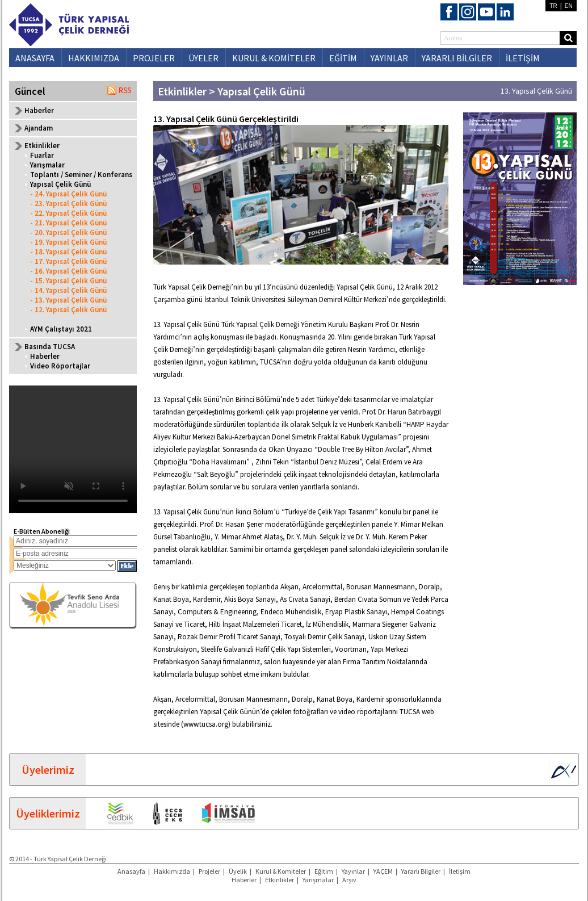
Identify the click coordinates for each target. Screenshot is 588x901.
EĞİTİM (343, 58)
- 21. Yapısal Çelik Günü (68, 223)
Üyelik (238, 871)
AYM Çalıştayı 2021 (61, 329)
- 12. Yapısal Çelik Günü (68, 310)
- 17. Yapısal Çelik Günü (68, 261)
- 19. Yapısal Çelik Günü (68, 242)
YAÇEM (383, 871)
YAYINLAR (389, 58)
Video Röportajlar (60, 366)
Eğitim (324, 871)
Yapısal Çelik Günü (60, 184)
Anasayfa (131, 871)
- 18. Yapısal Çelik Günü (68, 252)
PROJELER (154, 58)
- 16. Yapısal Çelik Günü (68, 271)
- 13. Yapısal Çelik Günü (68, 300)
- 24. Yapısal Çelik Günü (68, 194)
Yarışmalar (47, 165)
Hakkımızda (172, 871)
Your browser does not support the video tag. (73, 449)
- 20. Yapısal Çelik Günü (68, 232)
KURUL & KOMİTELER (274, 58)
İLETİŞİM (523, 58)
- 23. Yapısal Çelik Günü (68, 204)
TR (553, 6)
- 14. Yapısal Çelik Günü (68, 290)
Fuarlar (42, 155)
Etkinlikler (280, 880)
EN (569, 6)
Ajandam (39, 128)
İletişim (460, 871)
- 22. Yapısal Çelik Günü (68, 213)
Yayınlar (353, 871)
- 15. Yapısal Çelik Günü (68, 281)
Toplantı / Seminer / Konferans (81, 175)
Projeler (209, 871)
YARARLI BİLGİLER (457, 58)
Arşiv (349, 880)
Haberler (39, 110)
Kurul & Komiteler (281, 871)
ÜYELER (203, 58)
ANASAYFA (35, 58)
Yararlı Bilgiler (421, 871)
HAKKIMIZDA (94, 58)
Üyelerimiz (48, 770)
